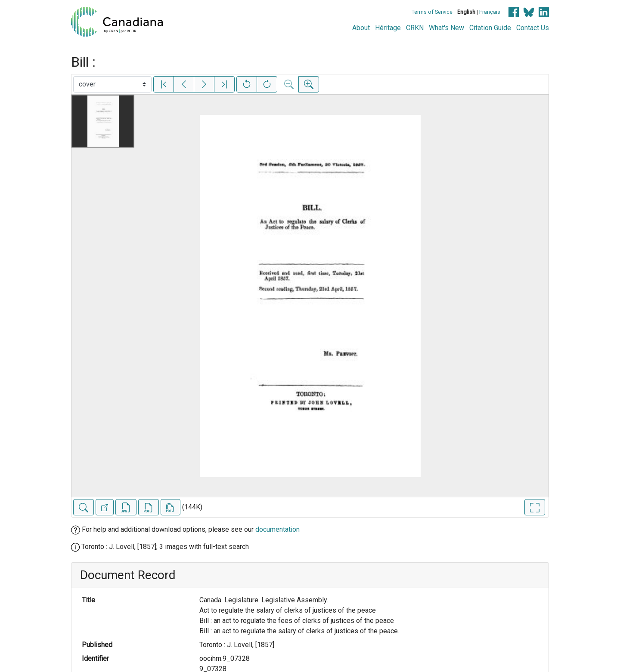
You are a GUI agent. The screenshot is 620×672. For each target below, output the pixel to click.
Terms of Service (432, 12)
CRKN (415, 28)
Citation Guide (490, 28)
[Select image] (112, 84)
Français (490, 12)
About (361, 28)
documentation (277, 529)
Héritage (388, 28)
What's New (446, 28)
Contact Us (533, 28)
